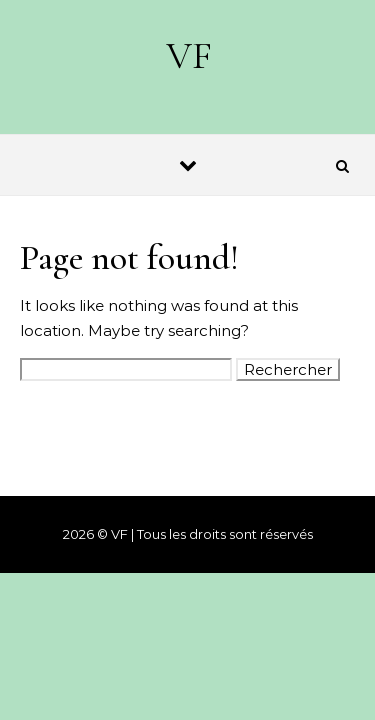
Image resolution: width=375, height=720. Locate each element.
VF (189, 56)
